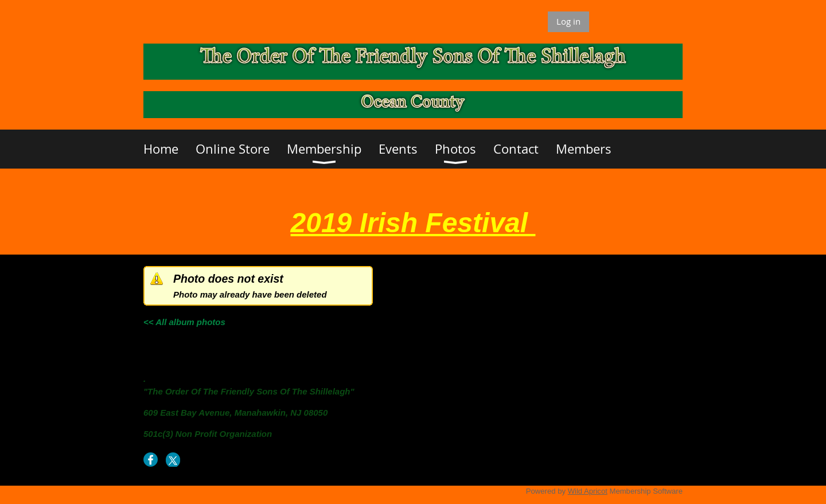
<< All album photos (184, 322)
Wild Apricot (588, 491)
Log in (568, 21)
